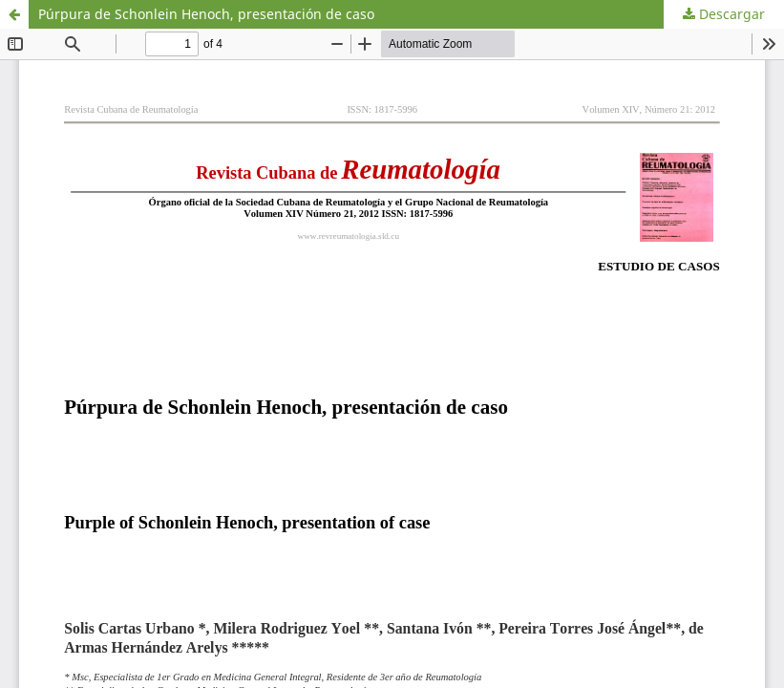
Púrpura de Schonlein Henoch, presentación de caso (206, 14)
